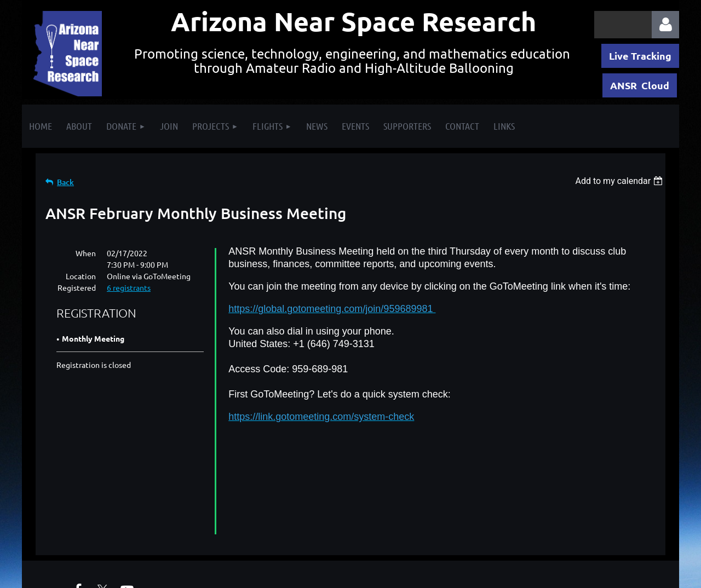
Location (81, 276)
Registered (77, 287)
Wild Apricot (548, 574)
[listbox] (620, 181)
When (86, 253)
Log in (665, 25)
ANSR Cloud (640, 85)
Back (65, 182)
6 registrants (129, 287)
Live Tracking (640, 56)
